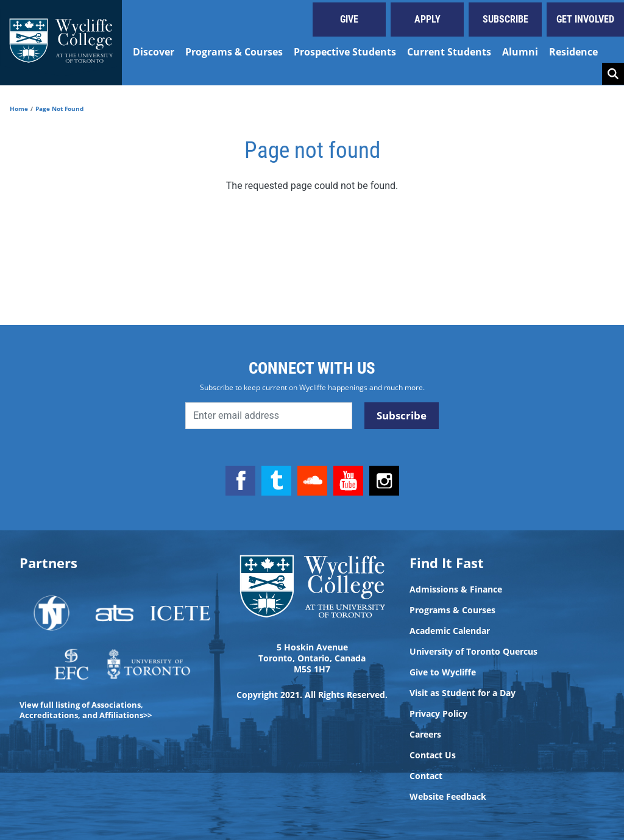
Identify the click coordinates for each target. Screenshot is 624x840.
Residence (573, 52)
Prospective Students (345, 52)
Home (19, 109)
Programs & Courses (234, 52)
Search (613, 74)
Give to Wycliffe (443, 672)
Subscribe (505, 19)
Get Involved (585, 19)
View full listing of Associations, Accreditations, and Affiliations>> (86, 710)
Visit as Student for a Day (463, 693)
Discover (154, 52)
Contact (426, 776)
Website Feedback (448, 797)
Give (349, 19)
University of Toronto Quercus (473, 652)
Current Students (449, 52)
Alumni (520, 52)
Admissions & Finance (456, 589)
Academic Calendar (450, 631)
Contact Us (433, 755)
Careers (425, 735)
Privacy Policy (438, 714)
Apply (427, 19)
